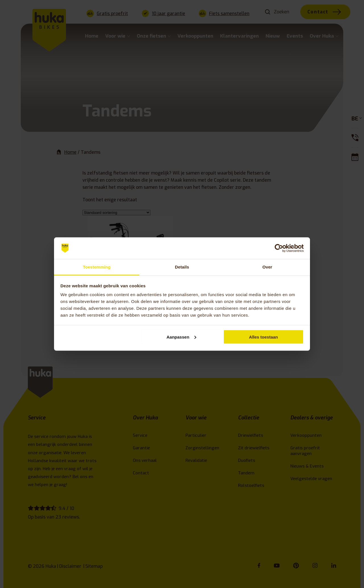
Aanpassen (181, 337)
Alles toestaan (264, 337)
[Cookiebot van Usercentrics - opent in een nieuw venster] (279, 248)
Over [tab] (267, 267)
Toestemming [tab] (97, 267)
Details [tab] (182, 267)
